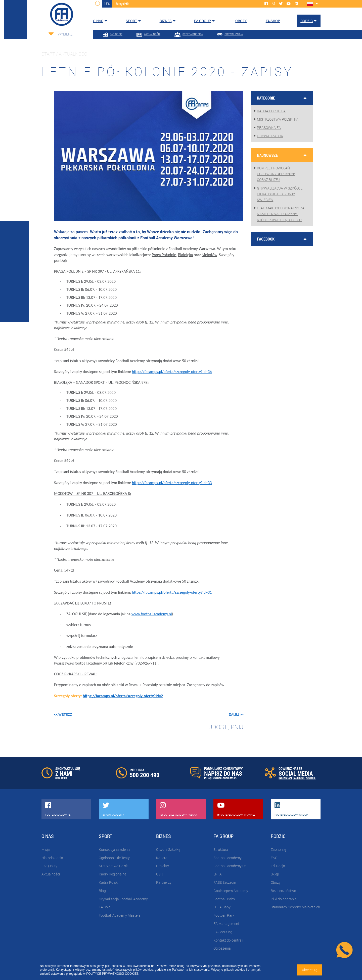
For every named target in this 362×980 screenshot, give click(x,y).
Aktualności (51, 874)
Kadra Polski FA (271, 111)
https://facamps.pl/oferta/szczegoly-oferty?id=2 (123, 696)
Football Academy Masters (120, 915)
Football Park (224, 915)
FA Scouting (223, 932)
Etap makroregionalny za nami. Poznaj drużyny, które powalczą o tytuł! (281, 214)
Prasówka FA (269, 128)
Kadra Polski (109, 882)
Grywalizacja (270, 136)
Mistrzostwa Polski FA (278, 119)
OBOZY (241, 21)
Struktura (221, 849)
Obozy (276, 882)
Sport (131, 21)
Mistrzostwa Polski (114, 866)
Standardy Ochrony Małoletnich (295, 907)
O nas (98, 21)
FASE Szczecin (225, 882)
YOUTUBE (310, 778)
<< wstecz (63, 714)
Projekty (163, 866)
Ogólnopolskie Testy (114, 858)
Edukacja (278, 866)
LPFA (218, 874)
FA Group (202, 21)
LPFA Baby (222, 907)
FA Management (226, 924)
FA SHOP (273, 21)
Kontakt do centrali (228, 940)
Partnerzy (164, 882)
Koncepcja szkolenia (115, 849)
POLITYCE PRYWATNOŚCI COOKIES (112, 974)
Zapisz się (278, 849)
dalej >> (236, 714)
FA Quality (49, 866)
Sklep (275, 874)
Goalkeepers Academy (231, 891)
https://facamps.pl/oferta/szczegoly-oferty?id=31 (172, 592)
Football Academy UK (230, 866)
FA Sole (105, 907)
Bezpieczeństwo (283, 891)
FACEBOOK (299, 778)
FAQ (274, 858)
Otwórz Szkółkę (168, 849)
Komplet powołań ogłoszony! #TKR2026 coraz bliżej (276, 174)
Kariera (162, 858)
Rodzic (307, 21)
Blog (102, 891)
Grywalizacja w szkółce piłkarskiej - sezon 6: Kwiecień (280, 194)
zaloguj (122, 4)
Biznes (166, 21)
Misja (46, 849)
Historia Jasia (52, 858)
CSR (159, 874)
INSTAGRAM (285, 778)
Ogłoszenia (222, 948)
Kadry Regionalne (112, 874)
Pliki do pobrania (284, 899)
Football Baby (224, 899)
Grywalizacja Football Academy (123, 899)
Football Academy (228, 858)
